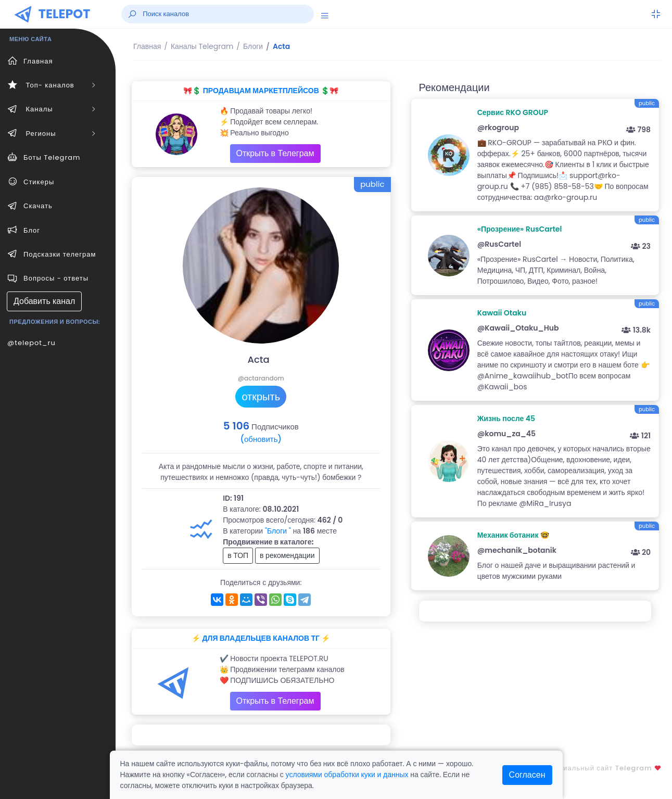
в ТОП (238, 555)
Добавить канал (44, 301)
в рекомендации (287, 555)
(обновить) (261, 439)
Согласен (527, 775)
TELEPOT (65, 14)
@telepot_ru (31, 343)
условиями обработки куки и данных (347, 775)
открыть (261, 397)
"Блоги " (278, 531)
